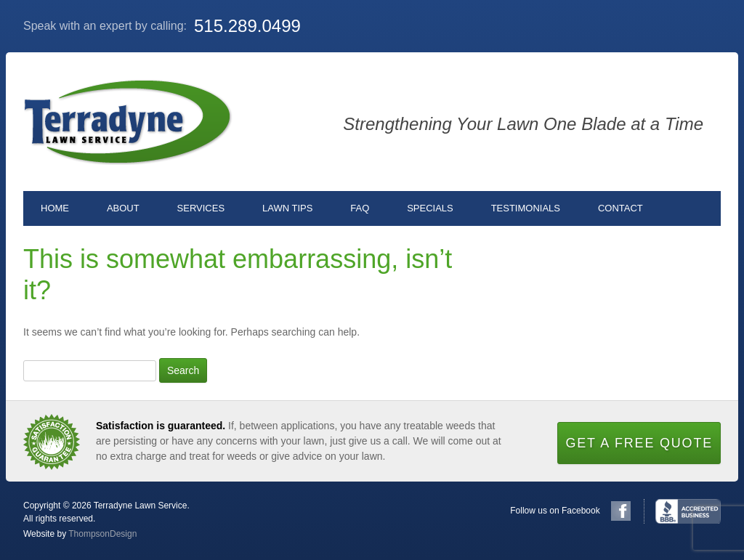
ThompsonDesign (102, 534)
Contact (620, 208)
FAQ (360, 208)
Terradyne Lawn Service (128, 122)
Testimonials (526, 208)
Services (201, 208)
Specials (430, 208)
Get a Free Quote (639, 443)
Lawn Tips (287, 208)
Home (55, 208)
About (123, 208)
